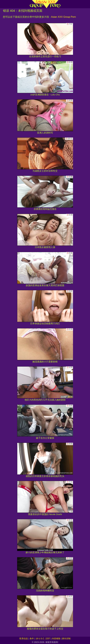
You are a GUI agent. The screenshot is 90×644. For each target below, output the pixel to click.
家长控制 (66, 639)
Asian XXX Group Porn (63, 17)
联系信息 (24, 639)
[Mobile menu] (3, 4)
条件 (32, 639)
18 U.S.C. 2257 (43, 639)
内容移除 (56, 639)
